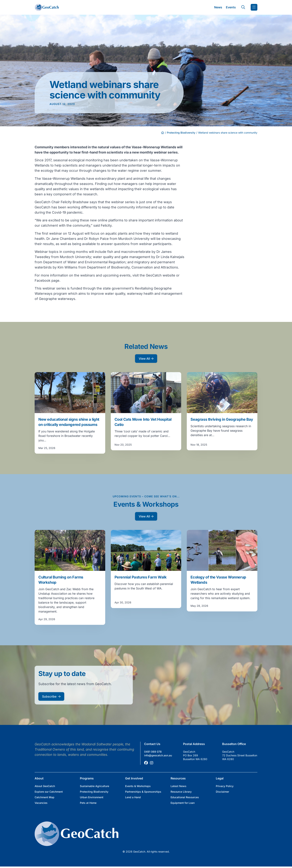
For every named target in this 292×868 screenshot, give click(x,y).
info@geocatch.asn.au (158, 755)
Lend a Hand (133, 797)
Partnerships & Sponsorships (143, 792)
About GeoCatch (45, 786)
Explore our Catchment (49, 792)
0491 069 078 (153, 752)
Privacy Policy (225, 786)
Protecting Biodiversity (181, 133)
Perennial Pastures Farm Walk (141, 577)
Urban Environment (92, 797)
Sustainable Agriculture (95, 786)
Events (231, 7)
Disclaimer (222, 792)
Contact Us (152, 744)
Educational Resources (185, 797)
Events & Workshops (138, 786)
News (218, 7)
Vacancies (41, 803)
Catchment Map (45, 797)
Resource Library (181, 792)
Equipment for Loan (183, 803)
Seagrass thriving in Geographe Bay (222, 419)
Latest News (178, 786)
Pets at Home (88, 803)
